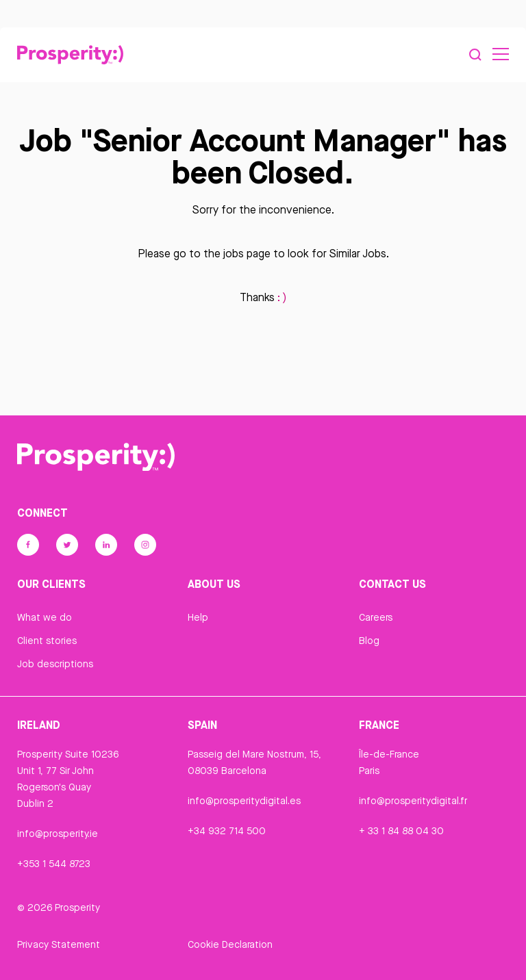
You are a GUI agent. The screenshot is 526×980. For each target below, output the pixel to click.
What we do (45, 617)
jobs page (247, 254)
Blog (369, 641)
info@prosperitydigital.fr (413, 801)
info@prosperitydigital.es (244, 801)
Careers (376, 617)
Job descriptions (55, 664)
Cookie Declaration (230, 944)
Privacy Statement (59, 944)
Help (198, 617)
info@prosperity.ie (58, 834)
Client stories (47, 641)
